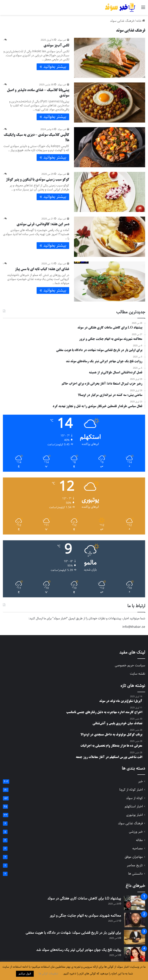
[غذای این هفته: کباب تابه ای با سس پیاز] (110, 282)
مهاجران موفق (134, 857)
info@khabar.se (134, 627)
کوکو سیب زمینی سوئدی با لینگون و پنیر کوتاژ (37, 180)
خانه (141, 21)
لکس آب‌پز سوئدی (56, 46)
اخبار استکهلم (134, 806)
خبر (140, 781)
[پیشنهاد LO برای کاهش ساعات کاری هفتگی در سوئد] (135, 903)
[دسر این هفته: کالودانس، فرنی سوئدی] (110, 237)
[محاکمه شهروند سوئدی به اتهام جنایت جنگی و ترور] (135, 920)
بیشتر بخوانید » (53, 67)
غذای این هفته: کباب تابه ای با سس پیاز (42, 269)
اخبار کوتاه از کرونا (131, 790)
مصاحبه (138, 848)
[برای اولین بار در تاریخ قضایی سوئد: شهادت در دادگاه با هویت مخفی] (135, 937)
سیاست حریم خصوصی (130, 665)
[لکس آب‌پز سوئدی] (110, 58)
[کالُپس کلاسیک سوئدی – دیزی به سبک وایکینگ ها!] (110, 147)
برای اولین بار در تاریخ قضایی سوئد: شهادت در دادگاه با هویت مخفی (73, 933)
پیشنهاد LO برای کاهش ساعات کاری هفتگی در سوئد (84, 898)
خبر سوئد (62, 40)
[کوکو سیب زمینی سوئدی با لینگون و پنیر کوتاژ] (110, 192)
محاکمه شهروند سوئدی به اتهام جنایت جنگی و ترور (85, 916)
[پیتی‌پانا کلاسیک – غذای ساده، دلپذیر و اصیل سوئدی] (110, 103)
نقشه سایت (137, 674)
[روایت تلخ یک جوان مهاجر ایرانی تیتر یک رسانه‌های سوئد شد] (135, 954)
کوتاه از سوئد (134, 798)
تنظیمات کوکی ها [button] (48, 974)
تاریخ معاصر (135, 865)
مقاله (139, 840)
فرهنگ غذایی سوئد (130, 823)
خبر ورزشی (136, 832)
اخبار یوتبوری (135, 815)
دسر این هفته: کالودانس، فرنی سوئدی (43, 224)
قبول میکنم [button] (25, 974)
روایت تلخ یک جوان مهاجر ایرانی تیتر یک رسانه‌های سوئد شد (79, 950)
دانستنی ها (135, 874)
